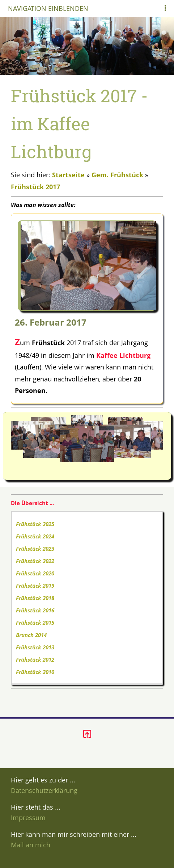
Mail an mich (31, 845)
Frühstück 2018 (35, 598)
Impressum (28, 818)
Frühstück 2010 (35, 672)
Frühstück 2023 (35, 549)
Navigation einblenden (48, 8)
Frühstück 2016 (35, 610)
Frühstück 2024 (35, 536)
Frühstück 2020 (35, 573)
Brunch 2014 (31, 635)
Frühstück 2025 (35, 524)
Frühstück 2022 (35, 561)
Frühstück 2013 (35, 647)
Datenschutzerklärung (44, 790)
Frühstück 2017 (35, 187)
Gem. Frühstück (117, 175)
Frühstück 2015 (35, 623)
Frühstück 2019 (35, 586)
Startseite (68, 175)
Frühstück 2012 (35, 660)
